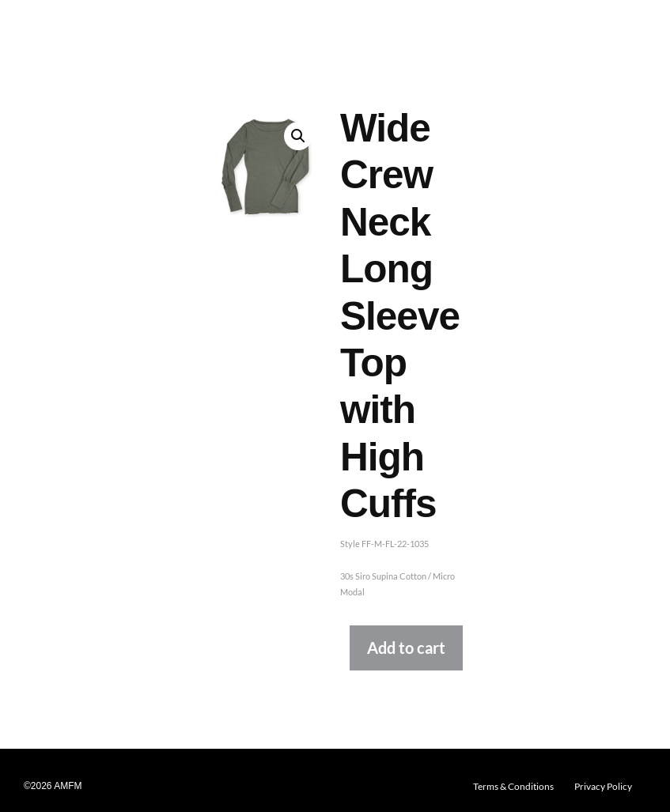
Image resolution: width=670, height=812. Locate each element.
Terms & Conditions (513, 786)
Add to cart (406, 648)
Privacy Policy (603, 786)
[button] (298, 136)
